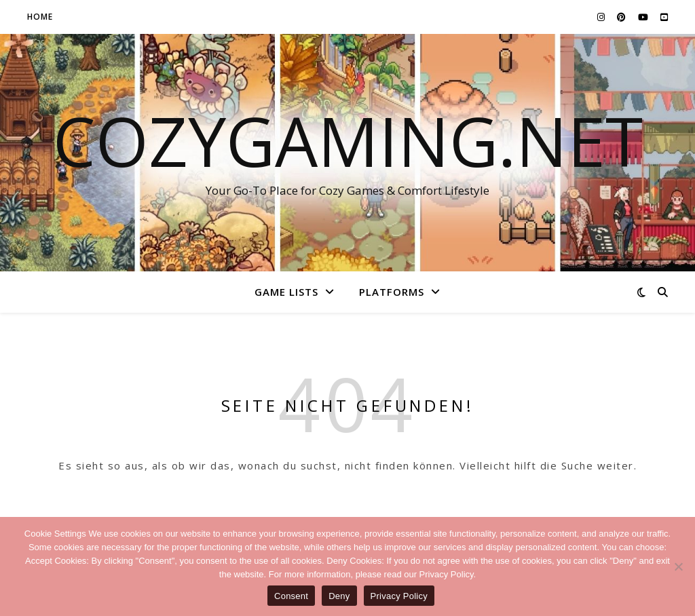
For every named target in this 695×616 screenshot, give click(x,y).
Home (40, 17)
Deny (339, 596)
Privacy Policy (399, 596)
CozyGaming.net (348, 140)
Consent (291, 596)
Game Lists (286, 292)
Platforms (392, 292)
